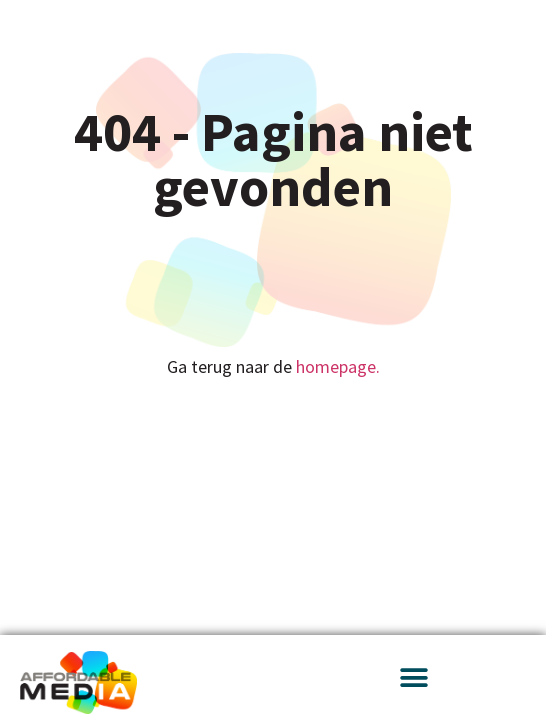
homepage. (338, 366)
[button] (414, 677)
